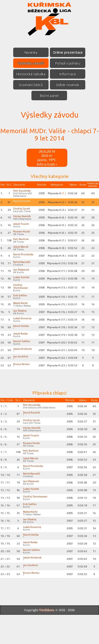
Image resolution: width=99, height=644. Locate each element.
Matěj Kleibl (21, 315)
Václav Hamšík (23, 219)
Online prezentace (69, 52)
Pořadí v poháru (69, 63)
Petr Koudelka (23, 192)
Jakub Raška (21, 348)
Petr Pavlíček (22, 244)
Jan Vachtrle (21, 372)
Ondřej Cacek (22, 211)
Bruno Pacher (22, 381)
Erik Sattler (21, 307)
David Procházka (20, 262)
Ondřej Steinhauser (21, 297)
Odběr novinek (68, 85)
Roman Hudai (22, 236)
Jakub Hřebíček (24, 364)
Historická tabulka (30, 74)
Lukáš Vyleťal (22, 288)
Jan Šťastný (20, 323)
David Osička (22, 340)
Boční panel (49, 96)
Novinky (30, 52)
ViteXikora (47, 639)
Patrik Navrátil (23, 271)
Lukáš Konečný (23, 332)
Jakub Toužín (22, 227)
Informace (69, 74)
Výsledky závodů (30, 63)
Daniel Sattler (22, 356)
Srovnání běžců (30, 85)
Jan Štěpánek (22, 279)
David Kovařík (22, 203)
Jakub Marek (22, 252)
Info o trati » (47, 165)
